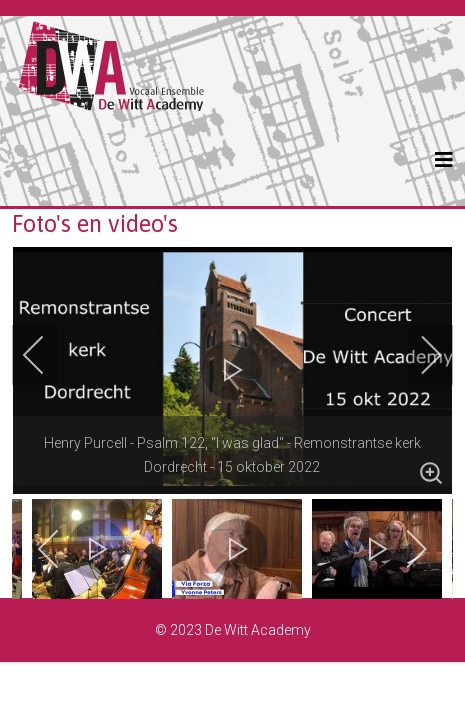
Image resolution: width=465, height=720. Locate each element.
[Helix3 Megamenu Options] (444, 160)
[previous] (47, 355)
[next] (418, 355)
